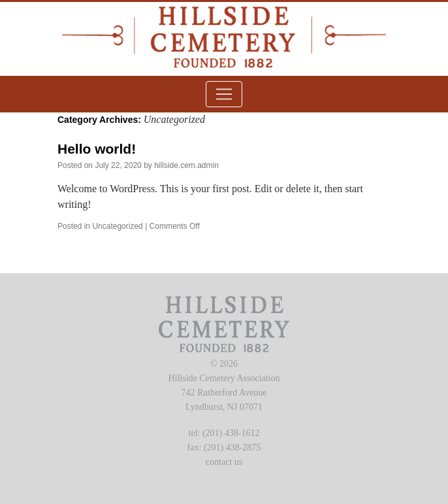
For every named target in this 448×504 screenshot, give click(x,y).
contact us (224, 462)
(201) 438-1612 (231, 433)
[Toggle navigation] (224, 94)
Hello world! (97, 149)
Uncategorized (117, 226)
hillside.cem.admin (186, 165)
